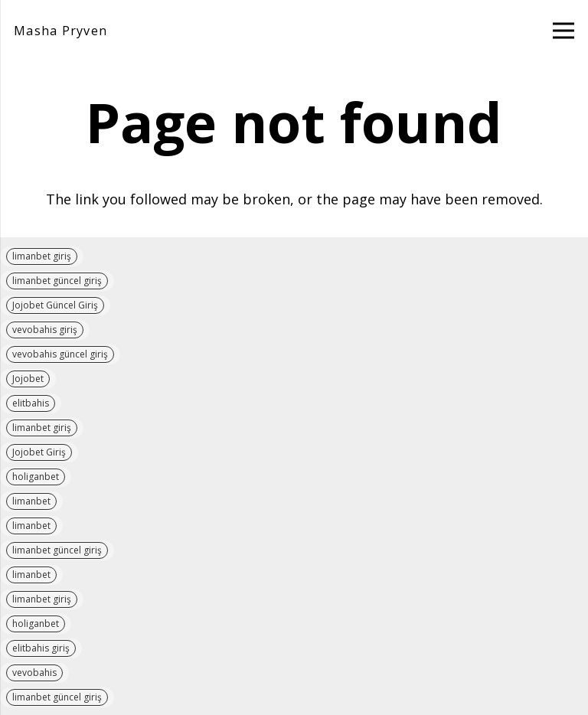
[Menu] (564, 31)
